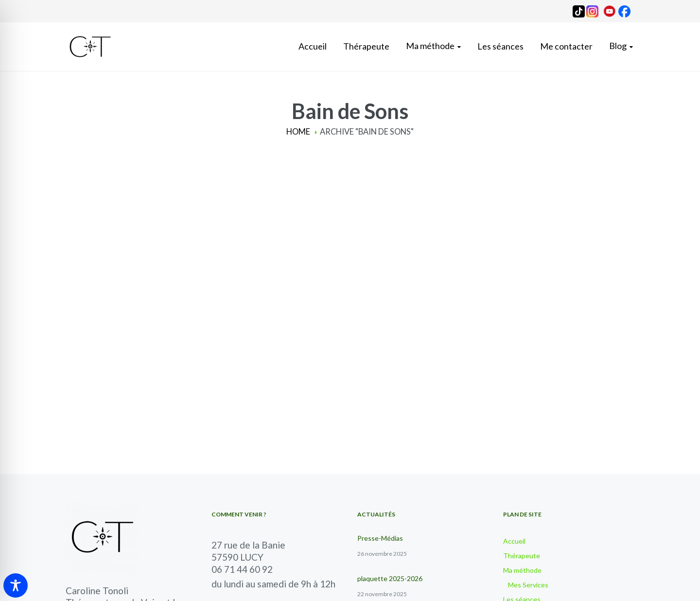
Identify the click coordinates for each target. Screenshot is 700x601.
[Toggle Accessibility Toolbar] (16, 585)
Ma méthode (522, 570)
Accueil (514, 541)
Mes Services (528, 585)
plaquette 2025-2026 (390, 578)
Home (298, 132)
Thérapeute (522, 556)
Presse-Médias (380, 538)
